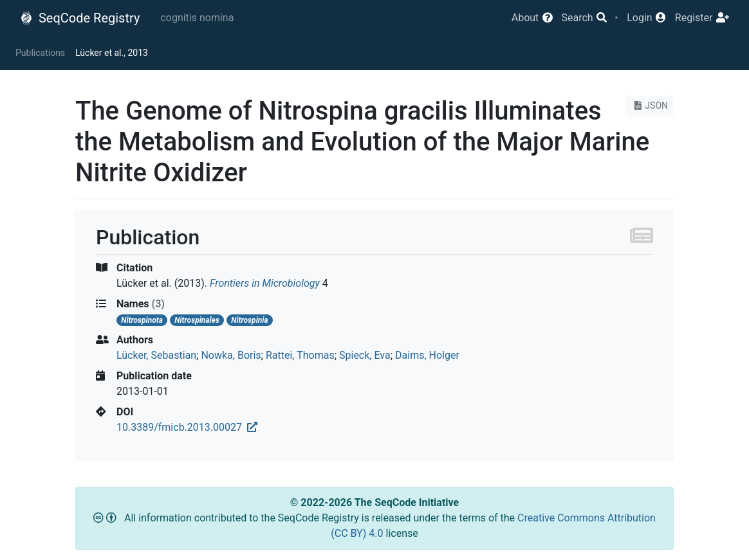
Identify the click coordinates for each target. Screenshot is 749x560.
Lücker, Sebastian (156, 355)
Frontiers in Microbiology (265, 283)
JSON (650, 105)
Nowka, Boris (231, 355)
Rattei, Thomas (300, 355)
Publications (40, 53)
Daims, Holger (427, 355)
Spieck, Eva (365, 355)
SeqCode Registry (80, 18)
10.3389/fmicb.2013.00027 (187, 427)
